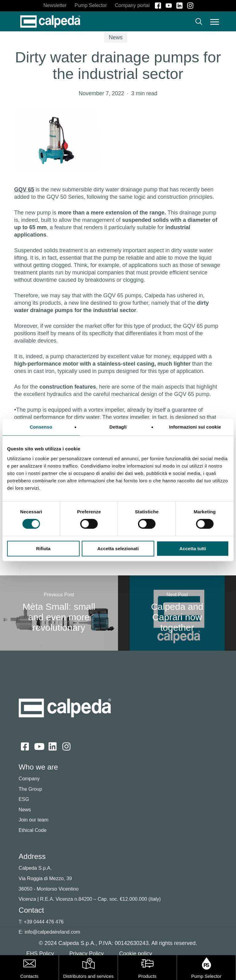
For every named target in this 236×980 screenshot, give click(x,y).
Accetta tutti (193, 549)
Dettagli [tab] (118, 427)
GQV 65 (24, 190)
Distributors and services (88, 976)
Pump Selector (206, 976)
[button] (215, 22)
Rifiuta (43, 549)
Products (147, 976)
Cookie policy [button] (136, 954)
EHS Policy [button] (40, 954)
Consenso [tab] (41, 427)
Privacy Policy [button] (87, 954)
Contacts (29, 976)
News (116, 37)
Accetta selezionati (118, 549)
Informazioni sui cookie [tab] (195, 427)
